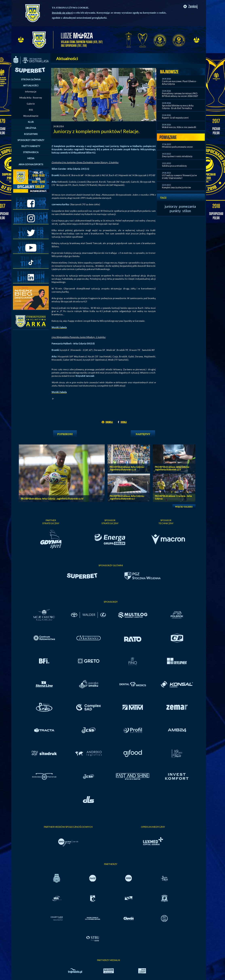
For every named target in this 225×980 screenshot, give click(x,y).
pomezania (187, 206)
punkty (175, 211)
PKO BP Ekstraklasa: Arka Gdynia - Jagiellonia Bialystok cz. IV (52, 499)
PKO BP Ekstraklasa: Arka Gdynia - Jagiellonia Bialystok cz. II (173, 468)
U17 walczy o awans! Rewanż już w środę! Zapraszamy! (179, 177)
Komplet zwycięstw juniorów (176, 187)
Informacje (31, 92)
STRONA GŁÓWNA (31, 79)
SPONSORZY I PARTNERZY (31, 140)
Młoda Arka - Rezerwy (31, 98)
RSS (31, 110)
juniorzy (171, 206)
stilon (187, 211)
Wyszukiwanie (31, 116)
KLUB (31, 122)
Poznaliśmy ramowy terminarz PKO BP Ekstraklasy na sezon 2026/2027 (180, 95)
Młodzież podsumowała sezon (177, 147)
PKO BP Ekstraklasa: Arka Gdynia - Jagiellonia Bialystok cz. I (127, 497)
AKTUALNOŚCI (31, 85)
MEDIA (31, 158)
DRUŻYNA (31, 128)
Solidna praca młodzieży (174, 166)
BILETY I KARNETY (31, 146)
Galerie (31, 104)
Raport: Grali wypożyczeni (175, 118)
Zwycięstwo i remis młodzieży (177, 156)
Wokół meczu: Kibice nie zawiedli (179, 127)
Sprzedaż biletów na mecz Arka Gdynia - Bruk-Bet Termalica (178, 107)
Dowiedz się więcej (62, 13)
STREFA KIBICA (31, 152)
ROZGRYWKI (31, 134)
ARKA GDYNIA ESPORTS (31, 164)
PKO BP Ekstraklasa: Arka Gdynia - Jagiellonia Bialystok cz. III (127, 468)
